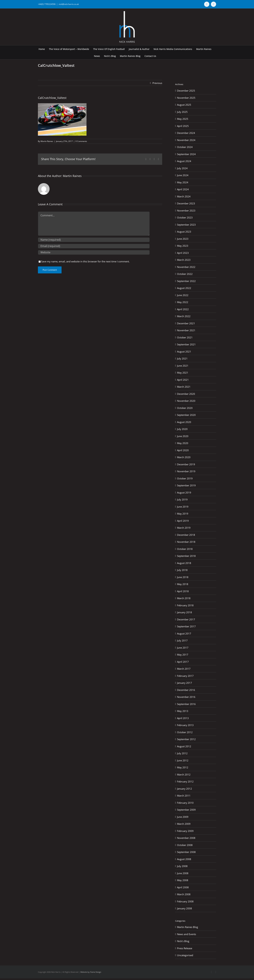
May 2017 (183, 655)
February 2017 (185, 676)
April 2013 (183, 718)
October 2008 (185, 845)
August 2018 (184, 563)
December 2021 (186, 323)
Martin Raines (47, 141)
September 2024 (186, 154)
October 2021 (185, 337)
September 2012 (186, 739)
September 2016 (186, 704)
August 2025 (184, 105)
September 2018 (186, 556)
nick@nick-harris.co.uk (69, 4)
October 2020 (185, 408)
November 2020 (186, 401)
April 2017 (183, 662)
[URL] (94, 252)
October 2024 (185, 147)
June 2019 (183, 507)
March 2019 (184, 528)
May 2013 (183, 711)
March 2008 (184, 894)
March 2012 (184, 775)
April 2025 (183, 126)
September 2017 (186, 626)
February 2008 (185, 901)
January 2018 (185, 612)
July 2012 (182, 753)
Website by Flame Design (91, 972)
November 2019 (186, 471)
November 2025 (186, 98)
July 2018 (182, 570)
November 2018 (186, 542)
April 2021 (183, 380)
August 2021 (184, 352)
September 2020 (186, 415)
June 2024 (183, 175)
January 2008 (185, 908)
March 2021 (184, 387)
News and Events (187, 934)
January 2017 (185, 683)
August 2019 (184, 493)
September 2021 (186, 344)
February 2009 (185, 831)
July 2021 (182, 358)
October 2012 (185, 732)
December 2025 (186, 91)
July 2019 (182, 499)
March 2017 (184, 669)
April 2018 (183, 591)
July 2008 (182, 866)
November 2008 (186, 838)
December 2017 (186, 619)
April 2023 (183, 253)
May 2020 (183, 443)
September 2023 (186, 225)
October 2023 (185, 217)
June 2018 (183, 577)
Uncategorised (185, 955)
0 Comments (81, 141)
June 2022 (183, 295)
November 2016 (186, 697)
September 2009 (186, 810)
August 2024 (184, 161)
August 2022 (184, 288)
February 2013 (185, 725)
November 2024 (186, 140)
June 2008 (183, 873)
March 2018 (184, 598)
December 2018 (186, 535)
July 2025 (182, 112)
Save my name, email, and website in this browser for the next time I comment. (85, 261)
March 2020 (184, 457)
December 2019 (186, 464)
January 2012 (185, 789)
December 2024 (186, 133)
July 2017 (182, 640)
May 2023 (183, 246)
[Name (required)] (94, 240)
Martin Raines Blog (188, 927)
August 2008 (184, 859)
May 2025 (183, 119)
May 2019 (183, 514)
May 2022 (183, 302)
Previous (157, 83)
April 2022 (183, 309)
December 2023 (186, 203)
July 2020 (182, 429)
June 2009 (183, 817)
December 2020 (186, 394)
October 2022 (185, 274)
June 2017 (183, 648)
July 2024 (182, 168)
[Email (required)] (94, 246)
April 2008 (183, 887)
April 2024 (183, 189)
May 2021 (183, 373)
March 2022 (184, 316)
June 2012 (183, 760)
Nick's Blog (183, 941)
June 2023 (183, 239)
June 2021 (183, 366)
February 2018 (185, 605)
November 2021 (186, 330)
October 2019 (185, 478)
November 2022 (186, 267)
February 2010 (185, 803)
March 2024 (184, 196)
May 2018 (183, 584)
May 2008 (183, 880)
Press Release (185, 948)
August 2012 (184, 746)
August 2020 (184, 422)
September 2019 (186, 485)
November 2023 (186, 211)
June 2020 (183, 436)
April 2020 (183, 450)
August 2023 (184, 232)
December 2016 (186, 690)
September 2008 (186, 852)
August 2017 (184, 634)
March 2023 (184, 260)
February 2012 (185, 781)
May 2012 (183, 767)
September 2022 (186, 281)
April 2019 (183, 521)
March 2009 (184, 824)
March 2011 (184, 796)
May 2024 (183, 182)
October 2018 (185, 549)
